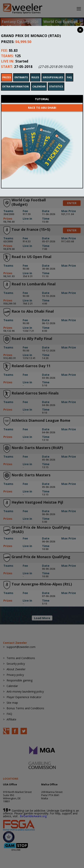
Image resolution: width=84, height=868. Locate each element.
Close (80, 30)
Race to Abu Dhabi (42, 102)
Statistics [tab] (56, 81)
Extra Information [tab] (16, 81)
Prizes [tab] (7, 72)
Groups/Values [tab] (53, 72)
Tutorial (42, 94)
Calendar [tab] (39, 81)
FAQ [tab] (69, 72)
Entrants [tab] (21, 72)
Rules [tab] (35, 72)
